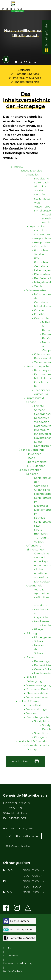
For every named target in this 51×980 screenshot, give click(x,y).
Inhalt (7, 948)
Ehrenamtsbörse (37, 693)
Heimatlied (34, 705)
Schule (39, 641)
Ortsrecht (40, 246)
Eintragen (33, 749)
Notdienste (41, 621)
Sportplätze (42, 721)
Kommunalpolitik (38, 366)
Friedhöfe (41, 573)
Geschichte (42, 318)
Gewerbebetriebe (38, 745)
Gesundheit (34, 585)
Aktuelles (33, 175)
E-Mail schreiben (20, 846)
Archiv (46, 222)
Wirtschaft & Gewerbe (33, 741)
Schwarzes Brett (37, 689)
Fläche (31, 458)
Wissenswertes (36, 290)
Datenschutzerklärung (18, 963)
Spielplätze (41, 733)
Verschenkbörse (37, 697)
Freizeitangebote (38, 717)
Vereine (31, 713)
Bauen (31, 657)
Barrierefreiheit (13, 971)
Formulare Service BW (41, 254)
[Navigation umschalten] (45, 5)
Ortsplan (40, 310)
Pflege (38, 629)
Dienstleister (42, 582)
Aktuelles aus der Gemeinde (41, 190)
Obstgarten (42, 737)
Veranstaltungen (37, 709)
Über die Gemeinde (31, 450)
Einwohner (34, 454)
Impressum (42, 430)
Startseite (17, 167)
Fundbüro (41, 314)
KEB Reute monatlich (41, 530)
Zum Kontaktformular (24, 836)
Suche (38, 442)
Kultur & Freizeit (29, 701)
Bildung (32, 633)
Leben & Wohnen (30, 470)
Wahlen (39, 286)
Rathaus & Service (30, 171)
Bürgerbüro (42, 242)
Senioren (32, 474)
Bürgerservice (36, 226)
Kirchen (39, 569)
